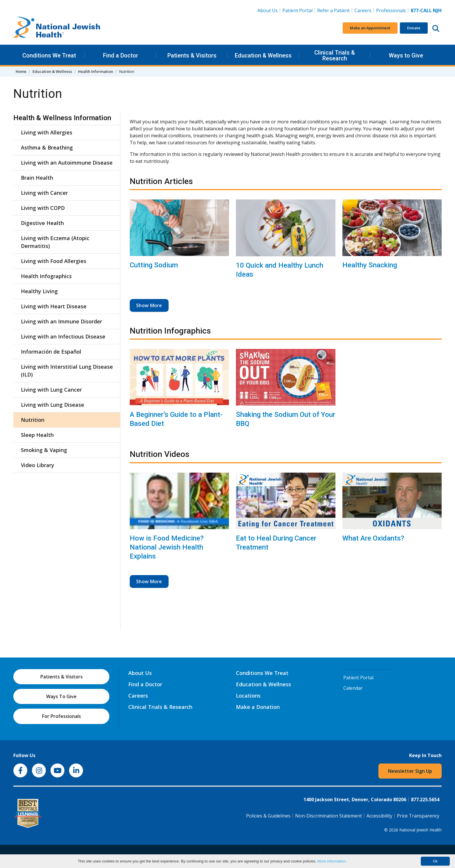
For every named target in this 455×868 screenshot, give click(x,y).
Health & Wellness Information (62, 118)
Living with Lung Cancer (51, 390)
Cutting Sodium (154, 265)
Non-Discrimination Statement (328, 816)
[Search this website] (436, 28)
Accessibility (379, 816)
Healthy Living (39, 291)
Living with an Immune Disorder (62, 321)
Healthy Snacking (370, 265)
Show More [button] (149, 305)
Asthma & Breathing (47, 147)
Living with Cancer (44, 193)
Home (21, 71)
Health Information (96, 71)
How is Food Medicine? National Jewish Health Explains (167, 547)
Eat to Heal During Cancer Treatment (276, 543)
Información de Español (51, 352)
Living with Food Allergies (54, 261)
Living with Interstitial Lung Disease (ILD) (67, 371)
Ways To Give (61, 696)
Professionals (391, 10)
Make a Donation (258, 707)
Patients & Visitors (192, 55)
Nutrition (33, 420)
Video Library (38, 465)
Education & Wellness (263, 55)
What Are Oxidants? (373, 538)
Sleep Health (37, 435)
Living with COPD (43, 208)
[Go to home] (57, 28)
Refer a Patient (333, 10)
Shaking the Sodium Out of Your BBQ (286, 419)
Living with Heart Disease (54, 306)
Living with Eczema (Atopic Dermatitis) (55, 242)
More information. (332, 861)
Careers (364, 10)
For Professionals (62, 716)
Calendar (353, 688)
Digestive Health (42, 223)
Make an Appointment (370, 28)
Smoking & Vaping (44, 450)
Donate (414, 28)
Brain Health (37, 178)
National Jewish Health (420, 830)
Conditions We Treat (49, 55)
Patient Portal (297, 10)
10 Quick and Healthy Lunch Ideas (280, 270)
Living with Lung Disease (53, 405)
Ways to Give (406, 55)
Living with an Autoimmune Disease (67, 163)
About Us (268, 10)
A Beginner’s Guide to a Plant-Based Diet (176, 419)
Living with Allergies (47, 132)
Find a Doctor (121, 55)
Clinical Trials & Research (335, 55)
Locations (248, 696)
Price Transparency (418, 816)
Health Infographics (46, 276)
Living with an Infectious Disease (63, 336)
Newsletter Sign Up (410, 771)
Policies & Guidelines (268, 816)
